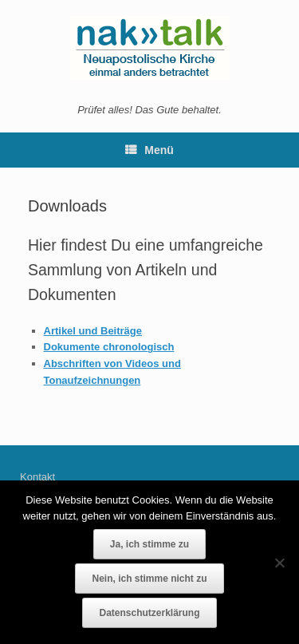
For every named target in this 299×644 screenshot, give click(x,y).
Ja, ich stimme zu (149, 544)
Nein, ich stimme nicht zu (149, 579)
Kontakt (37, 477)
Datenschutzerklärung (149, 613)
